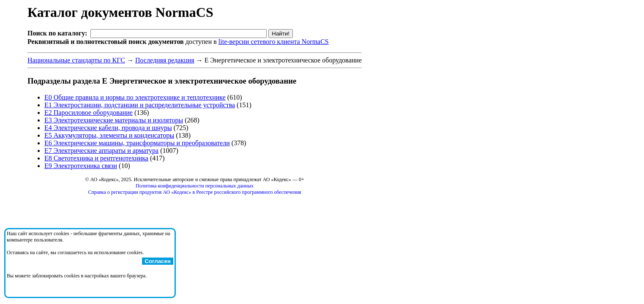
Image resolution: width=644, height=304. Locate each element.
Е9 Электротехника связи (81, 166)
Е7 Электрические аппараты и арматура (101, 151)
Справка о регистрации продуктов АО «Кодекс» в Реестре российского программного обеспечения (194, 192)
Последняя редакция (165, 60)
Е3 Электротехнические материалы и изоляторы (114, 120)
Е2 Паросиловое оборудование (89, 113)
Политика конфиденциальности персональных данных (195, 186)
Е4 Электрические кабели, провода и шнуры (108, 128)
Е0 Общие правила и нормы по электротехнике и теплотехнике (135, 97)
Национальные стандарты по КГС (76, 60)
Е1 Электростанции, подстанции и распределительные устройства (140, 105)
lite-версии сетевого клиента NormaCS (274, 42)
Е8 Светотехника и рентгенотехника (96, 158)
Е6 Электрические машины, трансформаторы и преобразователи (137, 143)
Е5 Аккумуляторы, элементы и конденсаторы (109, 135)
